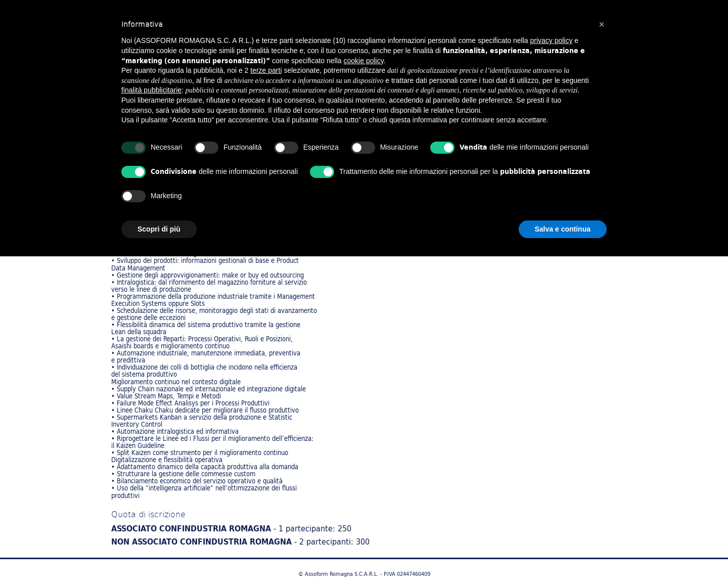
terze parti (266, 70)
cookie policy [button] (364, 61)
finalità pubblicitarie (151, 90)
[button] (602, 24)
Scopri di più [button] (159, 229)
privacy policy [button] (551, 40)
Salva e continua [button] (563, 229)
